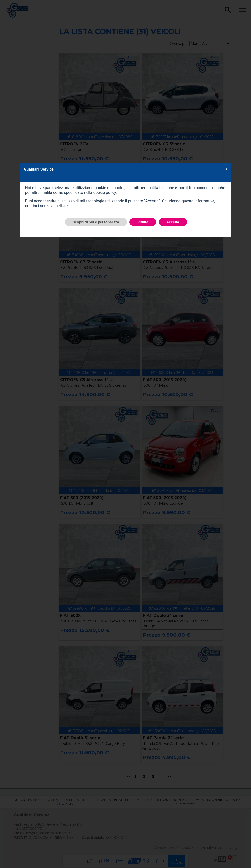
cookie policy (105, 192)
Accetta (173, 222)
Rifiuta (143, 222)
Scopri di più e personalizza (96, 222)
